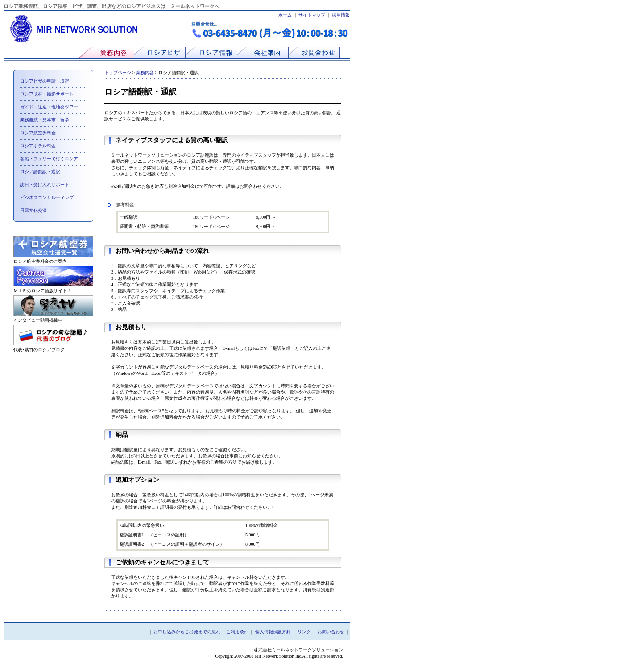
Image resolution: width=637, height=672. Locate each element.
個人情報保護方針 (273, 632)
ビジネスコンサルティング (47, 197)
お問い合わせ (331, 632)
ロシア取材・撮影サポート (47, 94)
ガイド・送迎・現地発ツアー (49, 107)
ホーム (285, 15)
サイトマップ (312, 15)
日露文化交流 (33, 210)
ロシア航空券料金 (38, 133)
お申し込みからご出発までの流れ (187, 632)
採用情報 (341, 15)
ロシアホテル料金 (38, 146)
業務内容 (145, 73)
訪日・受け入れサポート (45, 185)
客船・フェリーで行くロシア (49, 159)
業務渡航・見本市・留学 (45, 120)
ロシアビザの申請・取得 (45, 81)
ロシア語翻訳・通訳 (40, 172)
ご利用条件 (237, 632)
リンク (304, 632)
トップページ (118, 73)
